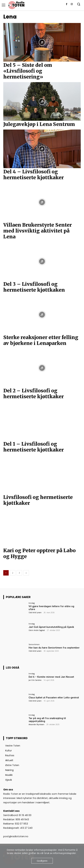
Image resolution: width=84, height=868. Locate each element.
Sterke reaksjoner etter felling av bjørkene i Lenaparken (41, 340)
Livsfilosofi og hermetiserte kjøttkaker (38, 500)
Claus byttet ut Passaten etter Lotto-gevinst (54, 698)
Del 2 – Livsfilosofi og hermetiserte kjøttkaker (34, 394)
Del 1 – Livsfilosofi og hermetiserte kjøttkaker (34, 447)
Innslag (32, 603)
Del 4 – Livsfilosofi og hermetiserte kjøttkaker (34, 175)
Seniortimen (34, 644)
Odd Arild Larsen (35, 613)
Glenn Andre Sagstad (37, 630)
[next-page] (26, 573)
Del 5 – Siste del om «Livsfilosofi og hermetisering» (28, 71)
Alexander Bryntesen (36, 724)
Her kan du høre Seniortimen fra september (54, 648)
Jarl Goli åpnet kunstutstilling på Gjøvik (51, 627)
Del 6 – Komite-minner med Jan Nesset (51, 677)
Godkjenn (42, 861)
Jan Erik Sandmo (35, 680)
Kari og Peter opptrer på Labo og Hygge (39, 553)
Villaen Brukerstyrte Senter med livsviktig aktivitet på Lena (38, 231)
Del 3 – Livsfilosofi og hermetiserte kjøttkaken (34, 287)
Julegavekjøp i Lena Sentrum (39, 124)
